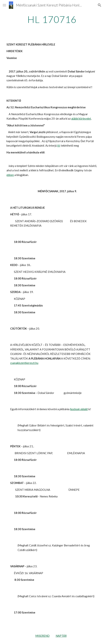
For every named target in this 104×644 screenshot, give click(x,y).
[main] (52, 19)
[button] (4, 5)
